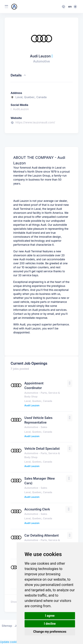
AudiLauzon (20, 109)
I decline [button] (50, 624)
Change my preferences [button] (50, 632)
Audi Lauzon (32, 405)
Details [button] (19, 75)
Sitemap (7, 626)
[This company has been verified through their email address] (52, 56)
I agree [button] (50, 616)
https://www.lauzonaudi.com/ (35, 122)
